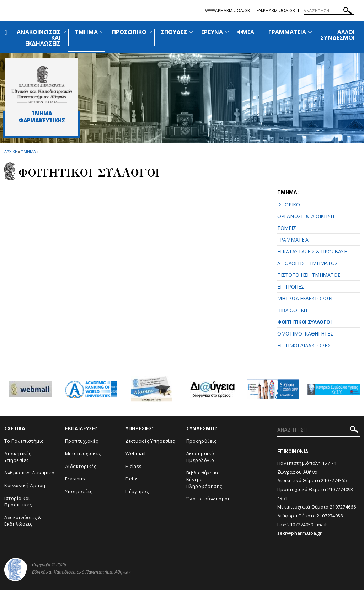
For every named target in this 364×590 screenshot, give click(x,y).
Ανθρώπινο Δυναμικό (29, 473)
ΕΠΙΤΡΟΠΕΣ (291, 287)
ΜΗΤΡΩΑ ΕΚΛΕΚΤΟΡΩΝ (305, 298)
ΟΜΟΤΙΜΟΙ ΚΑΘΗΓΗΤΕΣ (305, 334)
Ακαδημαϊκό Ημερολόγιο (200, 457)
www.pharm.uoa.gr (227, 10)
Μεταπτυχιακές (83, 453)
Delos (132, 479)
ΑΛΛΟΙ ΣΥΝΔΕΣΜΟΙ (337, 35)
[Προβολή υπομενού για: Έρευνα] (227, 32)
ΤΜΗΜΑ (86, 32)
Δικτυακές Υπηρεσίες (150, 441)
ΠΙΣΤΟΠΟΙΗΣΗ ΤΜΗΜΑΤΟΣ (309, 275)
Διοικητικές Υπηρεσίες (18, 457)
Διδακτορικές (81, 466)
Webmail (136, 453)
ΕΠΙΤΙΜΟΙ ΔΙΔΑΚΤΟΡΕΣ (304, 345)
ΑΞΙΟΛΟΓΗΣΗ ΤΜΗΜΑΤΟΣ (307, 263)
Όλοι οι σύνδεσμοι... (210, 499)
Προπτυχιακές (82, 441)
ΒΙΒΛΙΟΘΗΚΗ (292, 310)
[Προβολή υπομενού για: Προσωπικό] (150, 32)
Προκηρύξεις (201, 441)
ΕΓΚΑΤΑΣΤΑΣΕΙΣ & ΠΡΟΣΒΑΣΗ (312, 251)
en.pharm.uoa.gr (276, 10)
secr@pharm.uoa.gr (299, 533)
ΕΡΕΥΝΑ (212, 32)
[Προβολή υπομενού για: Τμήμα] (102, 32)
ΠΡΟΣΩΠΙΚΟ (129, 32)
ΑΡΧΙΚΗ (11, 151)
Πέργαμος (137, 491)
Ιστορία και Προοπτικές (18, 502)
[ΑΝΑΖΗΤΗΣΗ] (329, 11)
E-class (134, 466)
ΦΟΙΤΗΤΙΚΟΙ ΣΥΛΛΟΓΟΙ (304, 322)
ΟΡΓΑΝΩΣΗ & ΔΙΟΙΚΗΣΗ (306, 216)
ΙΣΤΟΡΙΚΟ (289, 204)
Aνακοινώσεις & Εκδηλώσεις (23, 521)
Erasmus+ (76, 479)
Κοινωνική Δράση (25, 485)
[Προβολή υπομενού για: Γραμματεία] (310, 32)
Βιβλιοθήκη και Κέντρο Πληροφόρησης (204, 479)
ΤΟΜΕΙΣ (287, 228)
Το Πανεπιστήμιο (24, 441)
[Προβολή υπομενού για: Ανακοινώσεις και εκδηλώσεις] (64, 32)
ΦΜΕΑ (246, 32)
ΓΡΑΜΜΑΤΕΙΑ (287, 32)
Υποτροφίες (79, 491)
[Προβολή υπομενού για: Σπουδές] (191, 32)
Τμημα (28, 151)
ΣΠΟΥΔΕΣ (174, 32)
